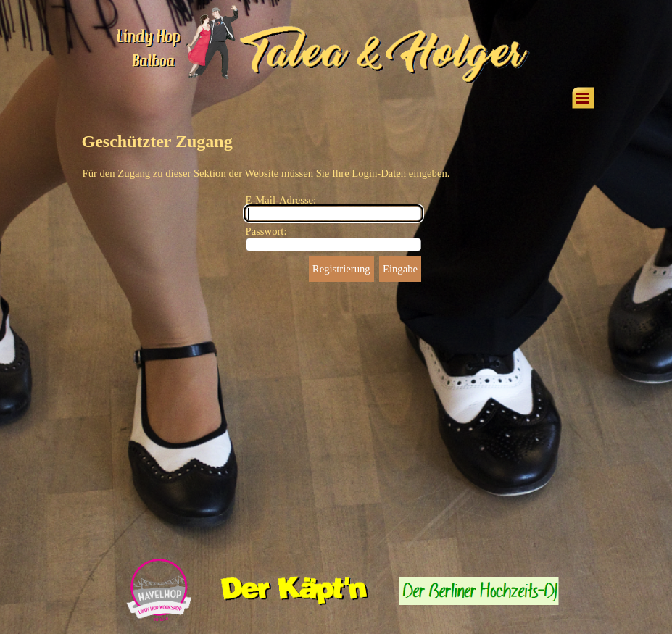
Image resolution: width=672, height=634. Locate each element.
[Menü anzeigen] (583, 98)
